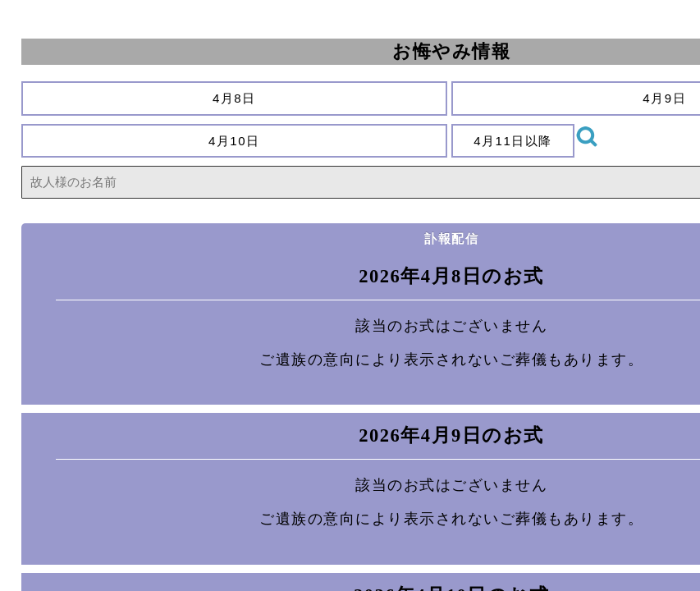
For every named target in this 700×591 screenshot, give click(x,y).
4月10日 (235, 141)
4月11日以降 (513, 141)
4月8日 (234, 98)
